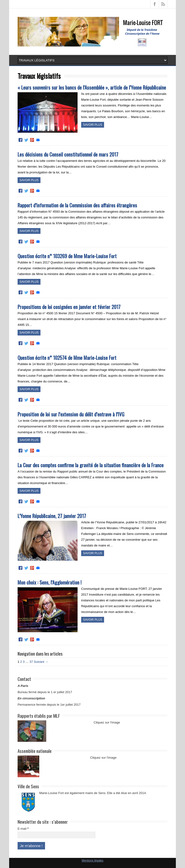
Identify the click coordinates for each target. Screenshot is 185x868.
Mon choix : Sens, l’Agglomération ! (50, 582)
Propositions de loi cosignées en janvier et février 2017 (69, 307)
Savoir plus (93, 125)
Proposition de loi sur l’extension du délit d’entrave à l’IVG (71, 414)
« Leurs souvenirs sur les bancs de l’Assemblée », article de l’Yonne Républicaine (92, 87)
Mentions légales (92, 861)
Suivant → (41, 662)
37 (31, 662)
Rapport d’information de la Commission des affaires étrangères (77, 205)
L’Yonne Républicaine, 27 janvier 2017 (52, 516)
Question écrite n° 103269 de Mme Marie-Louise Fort (67, 256)
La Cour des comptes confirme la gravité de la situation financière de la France (91, 465)
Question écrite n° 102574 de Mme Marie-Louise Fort (67, 358)
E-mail (23, 829)
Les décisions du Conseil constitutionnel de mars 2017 (68, 154)
